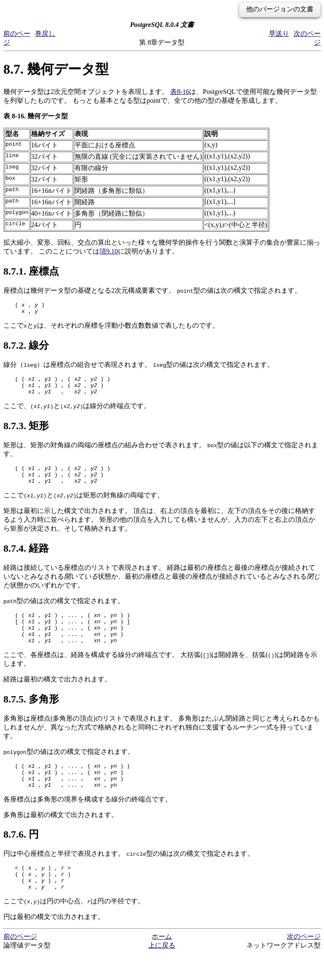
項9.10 (109, 251)
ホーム (162, 963)
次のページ (304, 963)
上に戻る (162, 972)
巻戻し (45, 33)
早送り (279, 33)
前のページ (20, 963)
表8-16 (180, 92)
